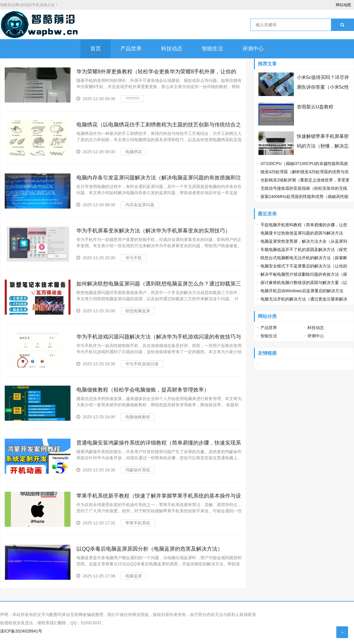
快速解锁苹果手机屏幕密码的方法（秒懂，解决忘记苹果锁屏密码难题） (323, 146)
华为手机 (134, 258)
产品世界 (131, 49)
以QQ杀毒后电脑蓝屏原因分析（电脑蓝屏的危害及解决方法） (150, 549)
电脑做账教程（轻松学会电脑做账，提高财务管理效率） (143, 390)
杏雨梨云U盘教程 (315, 107)
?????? (132, 99)
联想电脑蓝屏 (138, 311)
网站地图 (343, 5)
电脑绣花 (134, 152)
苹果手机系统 (138, 523)
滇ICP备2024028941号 (21, 631)
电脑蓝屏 (134, 576)
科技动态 (172, 49)
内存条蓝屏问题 (140, 205)
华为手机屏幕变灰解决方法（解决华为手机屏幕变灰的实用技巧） (153, 231)
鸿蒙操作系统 (138, 470)
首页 (96, 49)
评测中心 (253, 49)
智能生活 (212, 49)
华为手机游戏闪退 (142, 364)
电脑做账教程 (138, 417)
